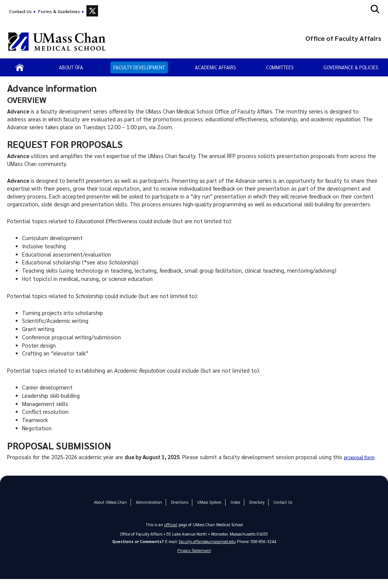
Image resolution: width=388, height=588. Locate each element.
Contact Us (20, 11)
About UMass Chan (112, 510)
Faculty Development (139, 67)
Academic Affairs (215, 67)
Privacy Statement (194, 559)
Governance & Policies (351, 67)
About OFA (71, 67)
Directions (179, 510)
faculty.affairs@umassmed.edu (207, 549)
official (171, 532)
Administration (149, 510)
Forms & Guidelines (59, 11)
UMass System (208, 510)
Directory (254, 510)
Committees (280, 67)
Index (233, 510)
